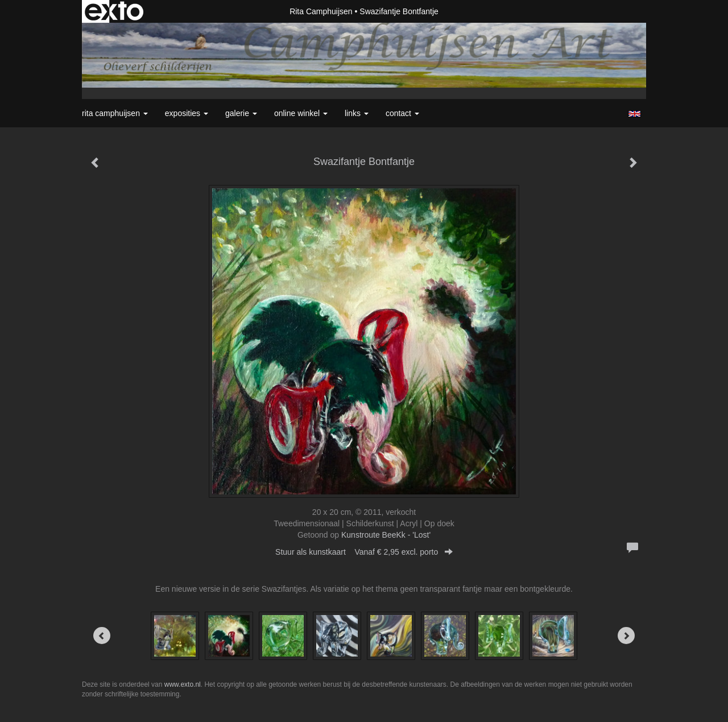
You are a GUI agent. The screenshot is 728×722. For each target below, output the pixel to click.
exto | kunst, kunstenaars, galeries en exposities (114, 11)
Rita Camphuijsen (321, 11)
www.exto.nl (183, 684)
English (634, 114)
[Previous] (102, 636)
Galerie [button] (241, 113)
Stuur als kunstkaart (364, 552)
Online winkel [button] (301, 113)
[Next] (626, 636)
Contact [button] (402, 113)
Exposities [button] (187, 113)
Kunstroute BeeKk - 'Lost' (386, 535)
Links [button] (357, 113)
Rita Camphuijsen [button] (115, 113)
